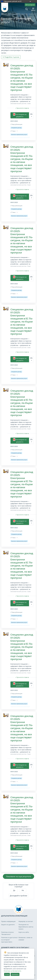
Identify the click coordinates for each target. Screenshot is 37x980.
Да (14, 890)
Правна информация (8, 921)
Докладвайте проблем (18, 896)
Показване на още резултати (19, 876)
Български (30, 5)
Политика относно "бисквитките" (7, 933)
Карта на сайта (24, 932)
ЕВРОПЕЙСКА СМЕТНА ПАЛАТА (11, 14)
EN (31, 114)
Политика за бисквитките (12, 971)
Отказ (7, 974)
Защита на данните (8, 925)
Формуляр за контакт (26, 921)
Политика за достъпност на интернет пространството (10, 940)
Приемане (15, 974)
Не (23, 890)
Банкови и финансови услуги (19, 135)
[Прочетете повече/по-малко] (22, 108)
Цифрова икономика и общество (20, 138)
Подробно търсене (11, 57)
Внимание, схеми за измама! (25, 939)
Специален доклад (16, 128)
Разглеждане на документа (20, 115)
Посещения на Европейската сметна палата (26, 927)
